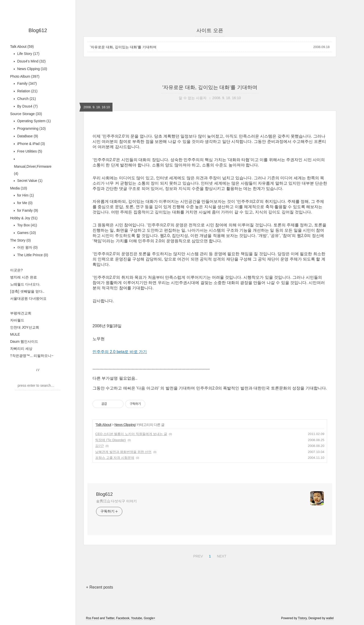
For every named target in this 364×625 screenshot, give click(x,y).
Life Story (28, 54)
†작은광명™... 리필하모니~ (32, 356)
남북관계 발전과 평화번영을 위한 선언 (123, 452)
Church (26, 99)
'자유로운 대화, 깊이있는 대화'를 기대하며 (123, 47)
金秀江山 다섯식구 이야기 (116, 501)
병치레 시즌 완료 (24, 277)
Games (26, 233)
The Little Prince (32, 255)
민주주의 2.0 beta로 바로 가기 (120, 352)
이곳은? (16, 270)
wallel (330, 618)
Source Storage (26, 114)
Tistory (302, 618)
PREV (197, 555)
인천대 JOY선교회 (25, 327)
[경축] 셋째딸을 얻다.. (27, 291)
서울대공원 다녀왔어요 (28, 298)
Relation (27, 91)
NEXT (221, 555)
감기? (99, 446)
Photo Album (25, 76)
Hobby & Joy (24, 218)
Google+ (150, 618)
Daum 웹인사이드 (24, 341)
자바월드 (17, 320)
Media (19, 188)
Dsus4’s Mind (31, 61)
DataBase (27, 136)
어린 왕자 (27, 247)
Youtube (136, 618)
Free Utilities (29, 151)
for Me (24, 203)
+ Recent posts (99, 587)
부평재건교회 (21, 313)
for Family (27, 210)
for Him (25, 195)
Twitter (110, 618)
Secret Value (29, 181)
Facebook (123, 618)
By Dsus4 (27, 106)
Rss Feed (92, 618)
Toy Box (27, 225)
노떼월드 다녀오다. (25, 284)
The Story (20, 240)
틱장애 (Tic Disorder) (111, 440)
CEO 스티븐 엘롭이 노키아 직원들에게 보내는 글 (131, 434)
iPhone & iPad (31, 144)
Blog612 (38, 30)
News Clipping (32, 69)
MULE (15, 334)
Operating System (33, 121)
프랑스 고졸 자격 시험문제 (115, 458)
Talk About (22, 47)
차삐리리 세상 (21, 349)
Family (27, 83)
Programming (31, 128)
